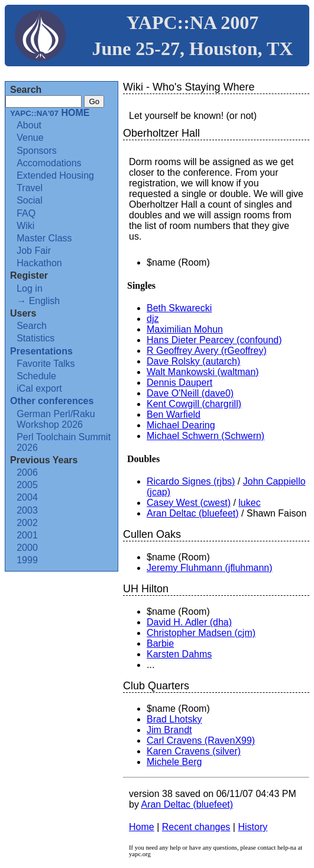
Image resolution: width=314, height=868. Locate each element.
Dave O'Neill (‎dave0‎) (190, 393)
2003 (27, 510)
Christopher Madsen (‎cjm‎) (201, 633)
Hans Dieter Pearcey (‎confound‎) (214, 340)
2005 (27, 485)
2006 (27, 472)
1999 (27, 560)
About (29, 125)
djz (153, 319)
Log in (30, 288)
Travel (30, 188)
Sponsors (37, 151)
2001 (27, 535)
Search (32, 326)
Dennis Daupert (179, 383)
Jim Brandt (169, 730)
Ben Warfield (174, 414)
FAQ (26, 213)
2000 (27, 548)
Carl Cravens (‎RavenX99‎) (201, 740)
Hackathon (39, 263)
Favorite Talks (46, 364)
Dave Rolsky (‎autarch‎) (193, 361)
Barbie (160, 643)
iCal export (39, 388)
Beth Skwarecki (179, 308)
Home (142, 827)
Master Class (44, 238)
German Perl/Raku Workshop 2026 (56, 419)
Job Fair (34, 251)
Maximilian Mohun (185, 329)
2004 (27, 497)
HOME (50, 113)
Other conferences (52, 401)
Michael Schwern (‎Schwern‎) (205, 436)
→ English (38, 301)
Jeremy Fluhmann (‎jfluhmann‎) (210, 568)
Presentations (41, 351)
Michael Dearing (181, 425)
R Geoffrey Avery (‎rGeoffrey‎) (207, 351)
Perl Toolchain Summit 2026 (64, 442)
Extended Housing (55, 175)
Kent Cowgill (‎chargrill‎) (194, 404)
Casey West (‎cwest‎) (189, 503)
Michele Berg (174, 762)
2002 (27, 523)
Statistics (35, 338)
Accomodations (49, 163)
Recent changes (196, 827)
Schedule (36, 376)
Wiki (25, 226)
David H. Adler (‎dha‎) (189, 622)
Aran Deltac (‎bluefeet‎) (193, 513)
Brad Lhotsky (174, 719)
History (253, 827)
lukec (249, 503)
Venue (30, 138)
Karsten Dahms (179, 654)
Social (30, 200)
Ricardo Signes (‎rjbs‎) (191, 481)
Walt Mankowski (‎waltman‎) (203, 372)
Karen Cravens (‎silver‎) (194, 751)
